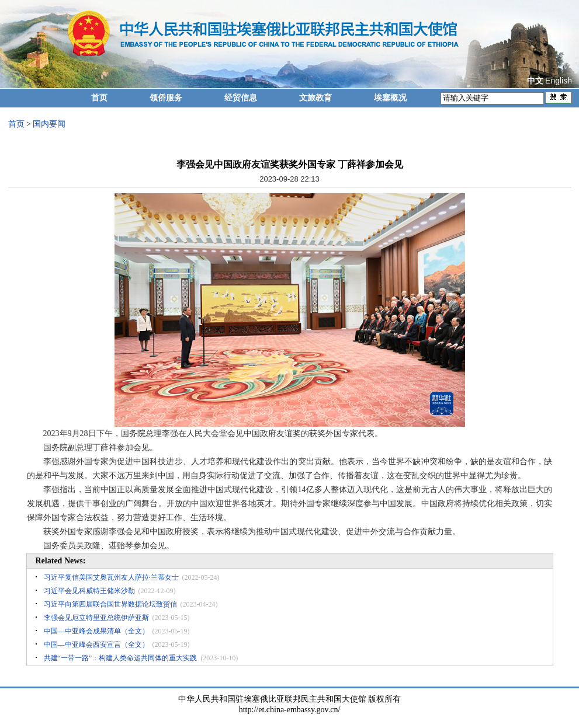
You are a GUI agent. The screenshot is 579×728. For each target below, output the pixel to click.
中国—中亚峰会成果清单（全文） (96, 631)
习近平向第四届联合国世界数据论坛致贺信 (110, 604)
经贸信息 (241, 98)
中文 (535, 81)
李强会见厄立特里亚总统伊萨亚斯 (96, 618)
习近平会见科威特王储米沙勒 (89, 591)
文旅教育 (315, 98)
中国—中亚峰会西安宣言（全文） (96, 645)
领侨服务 (166, 98)
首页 (99, 98)
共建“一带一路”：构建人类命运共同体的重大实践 (121, 658)
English (559, 81)
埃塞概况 (390, 98)
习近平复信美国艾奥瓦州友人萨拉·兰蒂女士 (111, 577)
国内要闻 (49, 124)
